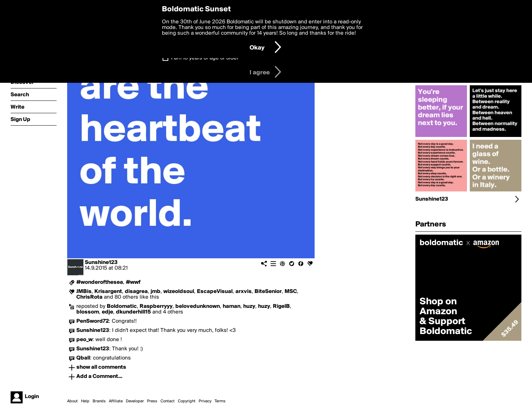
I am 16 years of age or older (205, 58)
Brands (99, 401)
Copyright (187, 401)
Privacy (205, 401)
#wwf (133, 282)
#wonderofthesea (100, 282)
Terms (220, 401)
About (72, 401)
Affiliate (116, 401)
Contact (168, 401)
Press (152, 401)
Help (85, 401)
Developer (135, 401)
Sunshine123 (101, 263)
